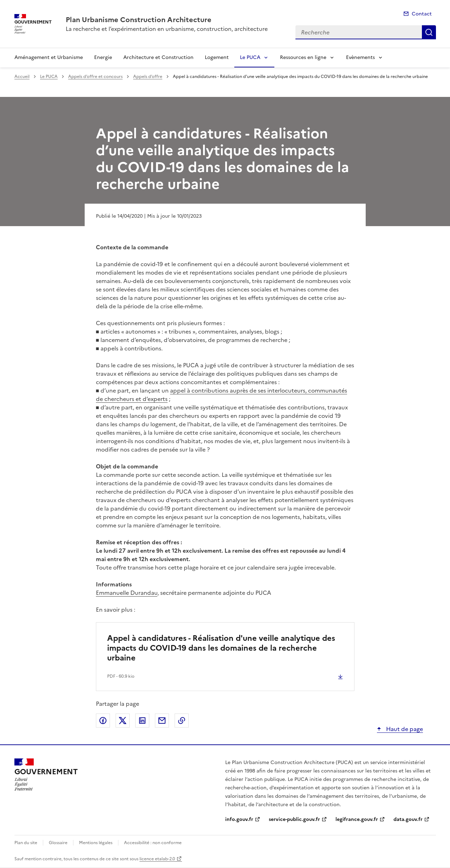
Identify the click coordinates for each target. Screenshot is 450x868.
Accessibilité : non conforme (153, 843)
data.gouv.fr (408, 819)
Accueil (22, 77)
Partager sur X (123, 721)
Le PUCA (250, 57)
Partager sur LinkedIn (142, 721)
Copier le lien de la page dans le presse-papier (182, 721)
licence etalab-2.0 (157, 859)
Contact (422, 14)
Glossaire (58, 843)
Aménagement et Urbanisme (49, 57)
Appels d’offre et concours (95, 77)
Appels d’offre (148, 77)
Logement (217, 57)
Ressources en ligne (303, 57)
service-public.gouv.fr (294, 819)
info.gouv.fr (239, 819)
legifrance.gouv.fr (357, 819)
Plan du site (26, 843)
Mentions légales (96, 843)
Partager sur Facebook (103, 721)
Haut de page (404, 729)
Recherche (429, 32)
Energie (103, 57)
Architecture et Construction (158, 57)
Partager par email (162, 721)
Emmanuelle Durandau (127, 593)
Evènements (360, 57)
